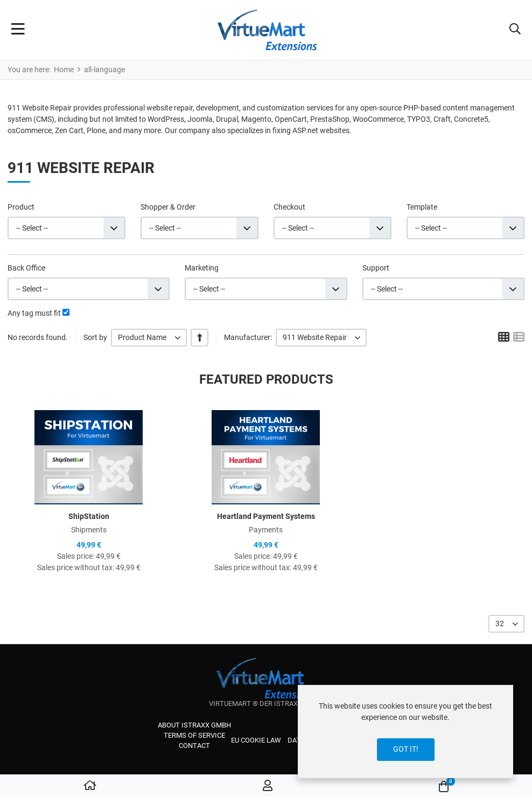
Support (376, 268)
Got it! (406, 749)
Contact (194, 746)
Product (21, 207)
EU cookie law (256, 740)
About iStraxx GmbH (194, 725)
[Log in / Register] (268, 786)
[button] (515, 30)
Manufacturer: (248, 337)
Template (422, 207)
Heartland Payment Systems (266, 516)
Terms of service (194, 735)
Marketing (202, 268)
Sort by (95, 337)
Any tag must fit (34, 313)
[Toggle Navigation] (18, 30)
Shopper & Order (168, 207)
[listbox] (149, 338)
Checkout (289, 207)
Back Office (26, 268)
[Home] (90, 786)
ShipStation (89, 516)
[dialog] (405, 732)
